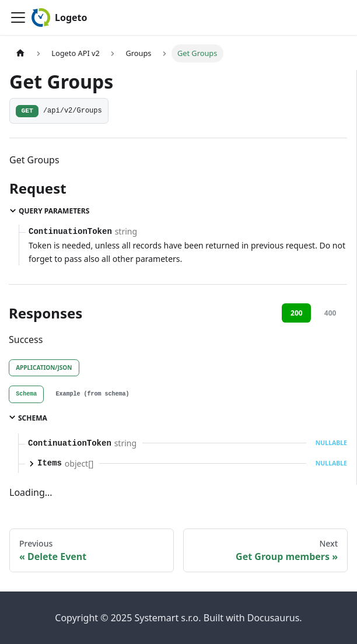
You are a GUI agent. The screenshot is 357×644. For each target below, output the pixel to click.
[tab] (26, 394)
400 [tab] (330, 313)
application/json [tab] (44, 367)
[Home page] (20, 53)
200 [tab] (297, 313)
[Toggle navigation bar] (18, 17)
